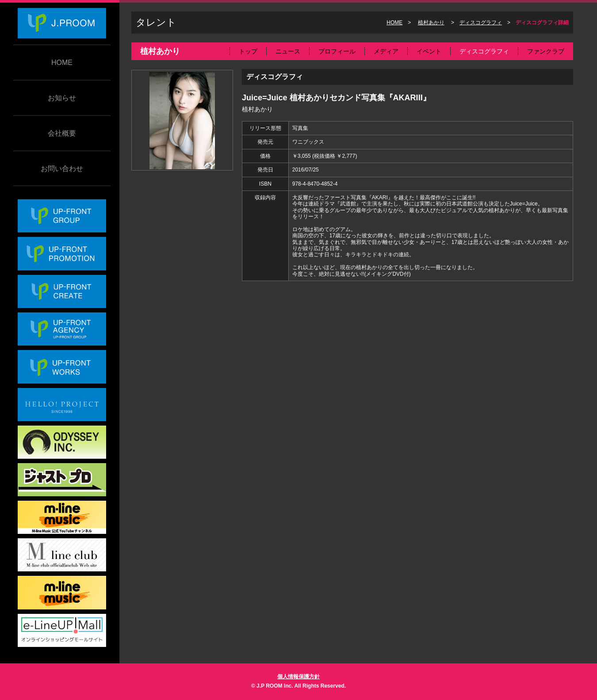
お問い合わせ (62, 169)
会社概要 (62, 133)
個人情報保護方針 (298, 677)
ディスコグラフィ (481, 23)
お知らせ (62, 98)
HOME (62, 63)
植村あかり (431, 23)
